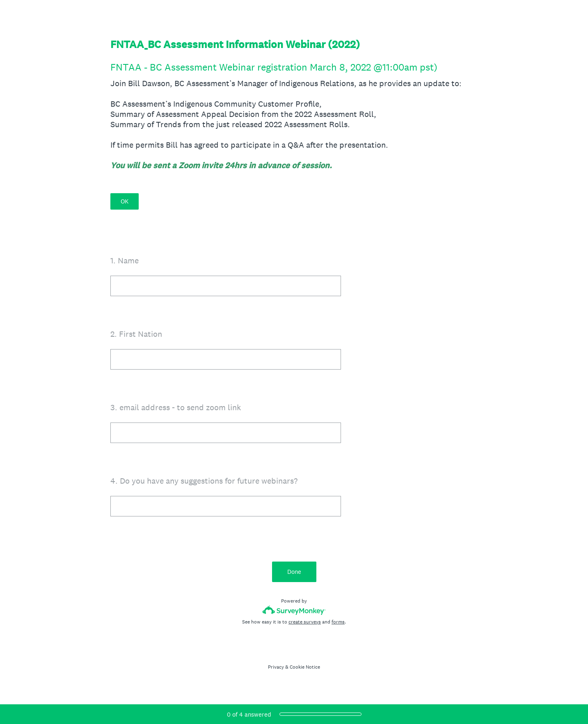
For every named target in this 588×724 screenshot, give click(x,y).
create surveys (305, 622)
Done (294, 572)
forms (338, 622)
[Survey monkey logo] (294, 610)
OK (125, 201)
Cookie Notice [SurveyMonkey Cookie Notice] (305, 667)
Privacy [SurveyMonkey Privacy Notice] (276, 667)
